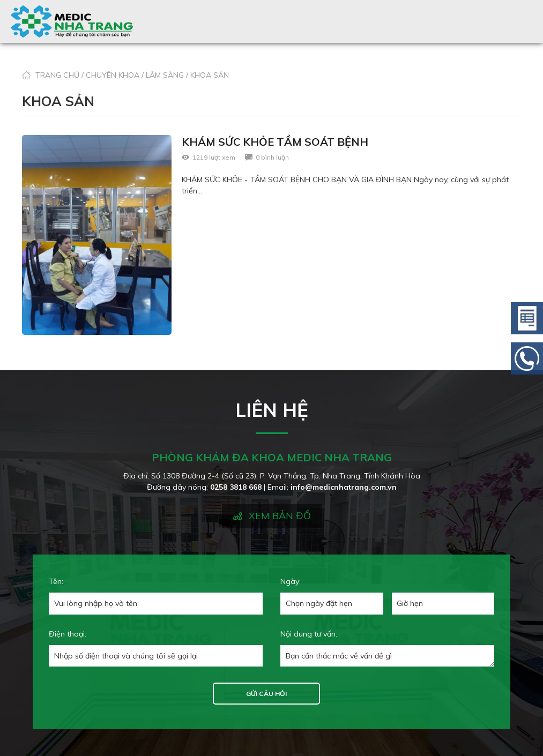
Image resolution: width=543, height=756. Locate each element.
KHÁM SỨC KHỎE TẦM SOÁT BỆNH (275, 142)
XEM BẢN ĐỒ (280, 516)
